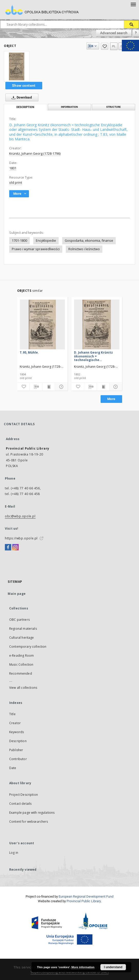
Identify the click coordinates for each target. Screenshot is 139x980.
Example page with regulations (32, 813)
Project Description (24, 795)
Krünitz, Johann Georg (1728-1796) (35, 154)
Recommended (21, 673)
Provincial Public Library (84, 901)
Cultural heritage (22, 638)
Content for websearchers (29, 822)
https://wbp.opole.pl (21, 538)
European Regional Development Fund (86, 896)
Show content (24, 85)
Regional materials (23, 629)
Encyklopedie (46, 241)
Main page (17, 594)
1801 (13, 168)
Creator (15, 723)
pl (114, 46)
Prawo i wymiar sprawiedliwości (36, 249)
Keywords (17, 732)
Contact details (20, 804)
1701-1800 (19, 241)
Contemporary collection (28, 647)
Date (13, 768)
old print (16, 183)
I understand (113, 967)
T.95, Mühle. (29, 352)
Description (18, 741)
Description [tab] (25, 107)
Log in (14, 853)
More (111, 399)
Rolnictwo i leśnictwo (84, 249)
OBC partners (19, 620)
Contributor (18, 759)
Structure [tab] (114, 107)
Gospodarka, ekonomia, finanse (89, 241)
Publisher (16, 750)
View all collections (23, 688)
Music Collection (21, 664)
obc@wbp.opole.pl (20, 516)
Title (12, 714)
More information (83, 967)
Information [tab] (69, 107)
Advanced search (114, 33)
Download (21, 98)
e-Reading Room (22, 656)
